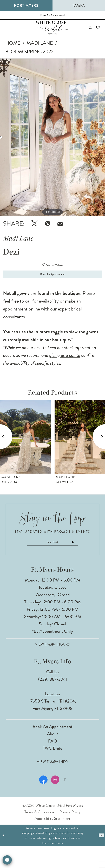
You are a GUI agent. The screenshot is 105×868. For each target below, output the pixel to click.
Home (13, 51)
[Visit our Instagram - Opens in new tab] (54, 801)
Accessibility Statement (52, 840)
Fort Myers (26, 5)
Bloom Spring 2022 (29, 60)
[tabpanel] (52, 146)
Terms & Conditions (39, 834)
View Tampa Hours (52, 666)
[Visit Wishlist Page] (96, 34)
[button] (9, 34)
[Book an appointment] (52, 18)
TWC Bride (52, 770)
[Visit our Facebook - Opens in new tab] (42, 801)
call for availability (42, 319)
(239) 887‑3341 (52, 701)
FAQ (52, 763)
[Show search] (84, 34)
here (59, 864)
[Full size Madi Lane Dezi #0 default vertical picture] (52, 146)
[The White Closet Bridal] (52, 34)
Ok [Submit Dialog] (100, 857)
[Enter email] (52, 562)
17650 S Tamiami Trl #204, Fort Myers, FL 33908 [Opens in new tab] (52, 727)
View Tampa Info (52, 783)
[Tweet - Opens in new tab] (35, 232)
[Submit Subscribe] (85, 562)
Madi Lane (40, 51)
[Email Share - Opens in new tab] (60, 232)
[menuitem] (9, 34)
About (53, 756)
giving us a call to (65, 373)
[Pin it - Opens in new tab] (48, 232)
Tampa (79, 5)
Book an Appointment (52, 290)
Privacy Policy (70, 834)
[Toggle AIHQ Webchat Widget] (7, 860)
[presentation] (25, 455)
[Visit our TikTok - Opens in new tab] (64, 801)
